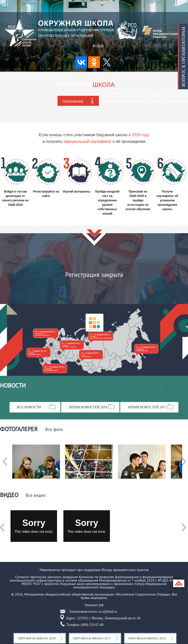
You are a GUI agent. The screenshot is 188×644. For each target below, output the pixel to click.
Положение (73, 102)
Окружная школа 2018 (36, 638)
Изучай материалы (77, 192)
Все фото (54, 430)
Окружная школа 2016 (147, 638)
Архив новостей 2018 (88, 407)
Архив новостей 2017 (147, 407)
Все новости (29, 407)
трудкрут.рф (94, 605)
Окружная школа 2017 (92, 638)
